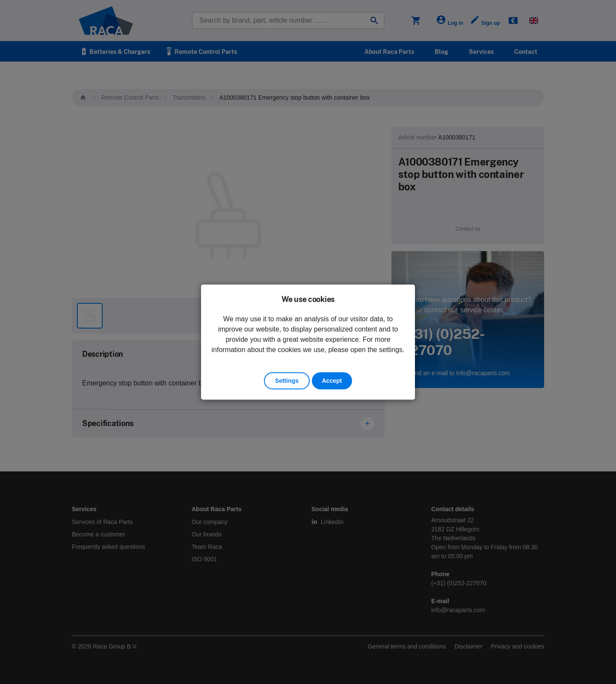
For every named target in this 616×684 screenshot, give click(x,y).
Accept (332, 381)
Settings (287, 381)
